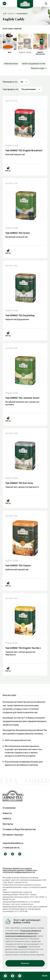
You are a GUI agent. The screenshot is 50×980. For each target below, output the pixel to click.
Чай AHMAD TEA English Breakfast (24, 151)
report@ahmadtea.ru (13, 843)
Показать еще (38, 68)
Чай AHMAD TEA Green (18, 233)
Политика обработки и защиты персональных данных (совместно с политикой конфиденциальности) (20, 870)
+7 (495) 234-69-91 (11, 848)
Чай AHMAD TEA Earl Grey (19, 483)
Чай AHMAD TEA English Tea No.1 (23, 648)
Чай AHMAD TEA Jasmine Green (22, 398)
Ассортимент (4, 3)
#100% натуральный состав (34, 64)
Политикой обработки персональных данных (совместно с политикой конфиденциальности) (23, 933)
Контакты (8, 824)
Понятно (25, 963)
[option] (10, 43)
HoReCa (7, 819)
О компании (9, 808)
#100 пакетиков (11, 64)
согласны (22, 947)
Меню (45, 976)
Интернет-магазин (13, 835)
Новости (7, 813)
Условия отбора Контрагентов (19, 829)
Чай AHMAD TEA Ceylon (18, 566)
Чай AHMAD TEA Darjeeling (20, 315)
